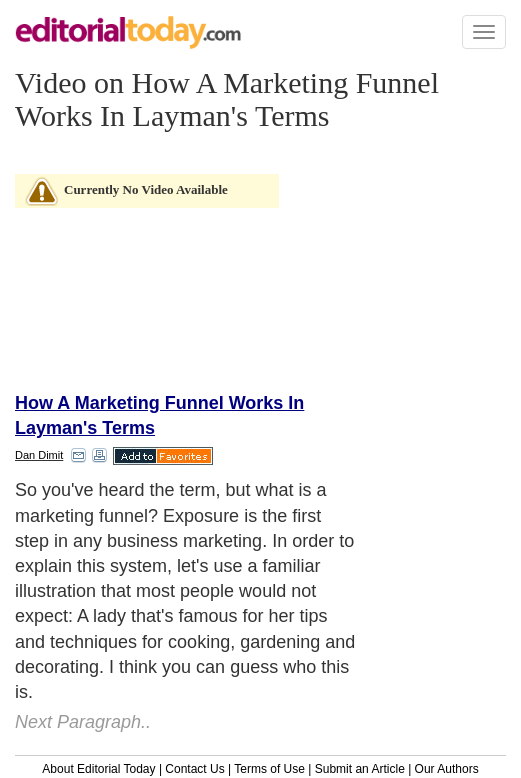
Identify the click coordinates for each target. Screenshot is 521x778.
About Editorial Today (98, 769)
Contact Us (194, 769)
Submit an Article (360, 769)
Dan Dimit (39, 455)
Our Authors (447, 769)
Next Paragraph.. (83, 722)
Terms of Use (269, 769)
